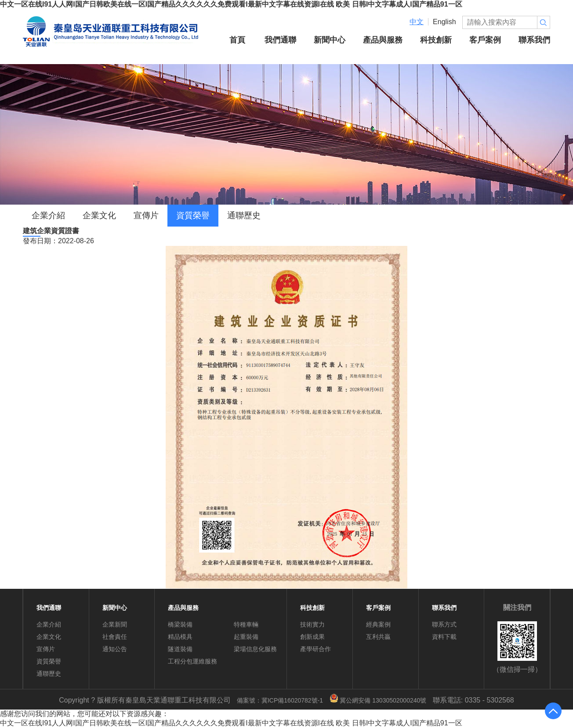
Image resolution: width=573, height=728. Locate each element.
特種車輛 (246, 624)
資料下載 (444, 637)
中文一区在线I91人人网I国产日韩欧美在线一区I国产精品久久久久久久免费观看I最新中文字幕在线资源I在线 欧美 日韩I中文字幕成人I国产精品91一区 (231, 4)
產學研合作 (316, 649)
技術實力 (312, 624)
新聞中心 (330, 40)
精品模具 (180, 637)
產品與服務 (383, 40)
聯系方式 (444, 624)
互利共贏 (378, 637)
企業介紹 (48, 215)
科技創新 (436, 40)
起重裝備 (246, 637)
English (444, 22)
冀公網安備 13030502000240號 (378, 700)
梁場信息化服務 (255, 649)
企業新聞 (115, 624)
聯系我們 (534, 40)
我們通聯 (280, 40)
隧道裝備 (180, 649)
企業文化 (99, 215)
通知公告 (115, 649)
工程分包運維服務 (192, 661)
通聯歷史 (244, 215)
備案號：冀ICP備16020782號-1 (280, 700)
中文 (417, 22)
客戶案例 (485, 40)
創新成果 (312, 637)
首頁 (237, 40)
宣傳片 (146, 215)
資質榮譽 (193, 215)
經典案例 (378, 624)
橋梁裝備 (180, 624)
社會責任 (115, 637)
